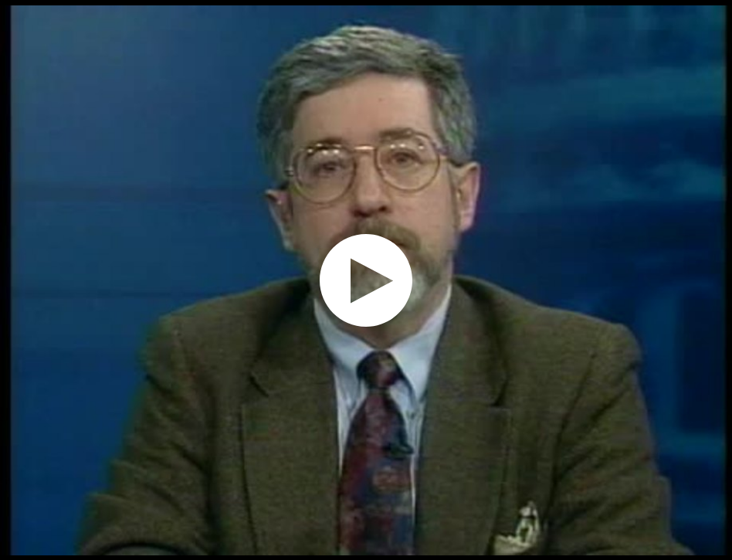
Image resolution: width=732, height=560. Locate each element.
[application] (366, 280)
